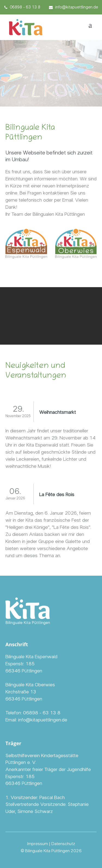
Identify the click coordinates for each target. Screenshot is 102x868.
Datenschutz (63, 844)
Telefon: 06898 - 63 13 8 (33, 713)
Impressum (38, 844)
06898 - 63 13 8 (22, 7)
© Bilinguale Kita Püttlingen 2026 (51, 851)
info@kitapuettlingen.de (73, 7)
